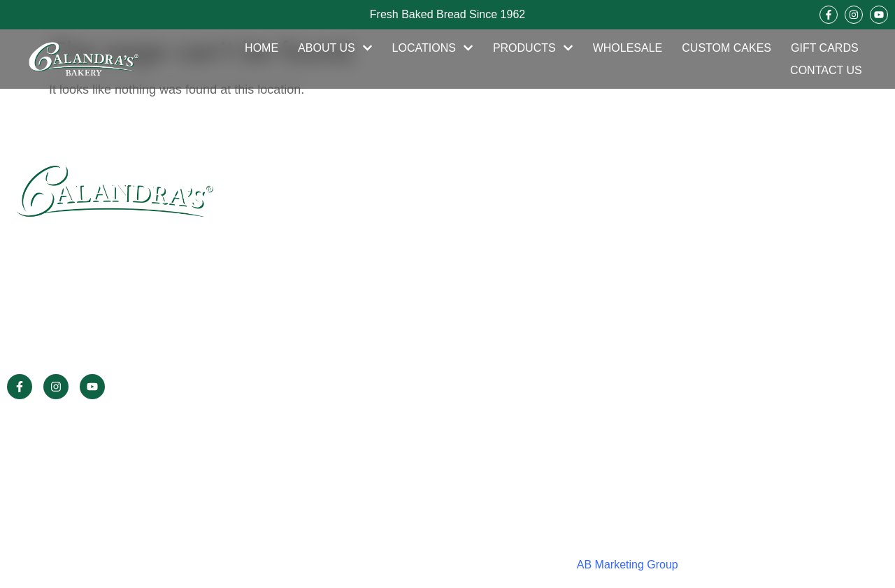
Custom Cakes (726, 48)
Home (262, 48)
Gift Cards (825, 48)
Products (533, 48)
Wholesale (628, 48)
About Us (335, 48)
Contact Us (826, 70)
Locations (433, 48)
